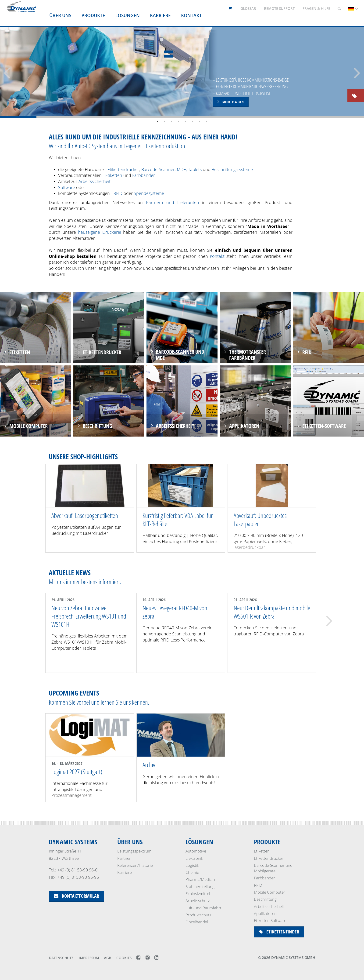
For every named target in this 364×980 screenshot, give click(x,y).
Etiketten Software (270, 920)
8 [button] (207, 121)
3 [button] (171, 121)
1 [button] (157, 121)
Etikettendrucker (123, 169)
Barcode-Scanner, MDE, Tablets (171, 169)
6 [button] (193, 121)
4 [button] (178, 121)
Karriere (160, 15)
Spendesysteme (149, 193)
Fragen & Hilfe (316, 8)
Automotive (196, 851)
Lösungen (128, 15)
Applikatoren (265, 913)
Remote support (279, 8)
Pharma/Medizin (200, 879)
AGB (108, 958)
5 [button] (186, 121)
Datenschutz (61, 958)
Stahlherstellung (200, 887)
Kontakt (191, 15)
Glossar (248, 8)
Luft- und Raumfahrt (203, 908)
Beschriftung (265, 899)
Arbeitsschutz (198, 901)
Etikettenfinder (279, 932)
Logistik (192, 865)
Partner (124, 858)
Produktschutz (198, 915)
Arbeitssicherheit (95, 181)
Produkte (93, 15)
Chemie (192, 872)
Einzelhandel (197, 922)
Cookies (124, 958)
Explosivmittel (198, 894)
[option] (182, 72)
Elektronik (194, 858)
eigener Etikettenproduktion (156, 146)
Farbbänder (144, 175)
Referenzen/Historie (135, 865)
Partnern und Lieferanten (173, 202)
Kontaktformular (76, 896)
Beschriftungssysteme (232, 169)
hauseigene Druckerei (100, 232)
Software (67, 187)
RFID (118, 193)
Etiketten (114, 175)
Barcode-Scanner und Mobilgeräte (273, 868)
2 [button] (164, 121)
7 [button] (200, 121)
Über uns (60, 15)
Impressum (89, 958)
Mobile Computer (270, 892)
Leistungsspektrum (134, 851)
